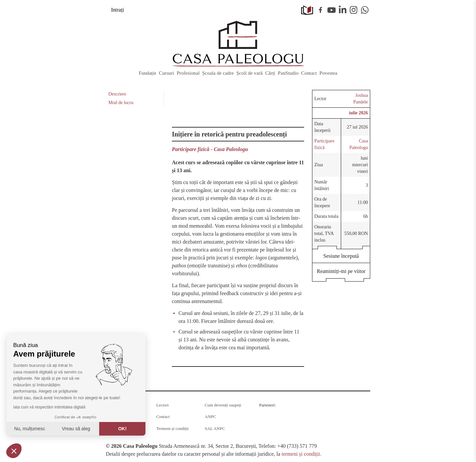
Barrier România (344, 418)
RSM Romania (313, 415)
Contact (309, 73)
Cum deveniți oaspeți (223, 405)
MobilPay (345, 432)
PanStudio (288, 73)
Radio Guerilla (275, 413)
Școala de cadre (218, 73)
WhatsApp (365, 10)
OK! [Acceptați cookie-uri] (122, 429)
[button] (14, 451)
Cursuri (167, 73)
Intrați (118, 10)
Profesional (188, 73)
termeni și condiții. (301, 454)
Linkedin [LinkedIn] (343, 10)
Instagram (354, 10)
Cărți (270, 73)
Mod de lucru (121, 103)
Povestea (328, 73)
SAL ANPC (215, 428)
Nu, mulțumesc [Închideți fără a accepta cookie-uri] (30, 429)
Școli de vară (249, 73)
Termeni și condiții (173, 428)
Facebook (321, 10)
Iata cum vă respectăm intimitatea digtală (49, 407)
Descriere (117, 94)
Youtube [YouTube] (332, 10)
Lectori (163, 405)
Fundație (148, 73)
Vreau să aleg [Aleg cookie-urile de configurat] (76, 429)
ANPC (210, 417)
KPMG (268, 432)
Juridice (306, 432)
